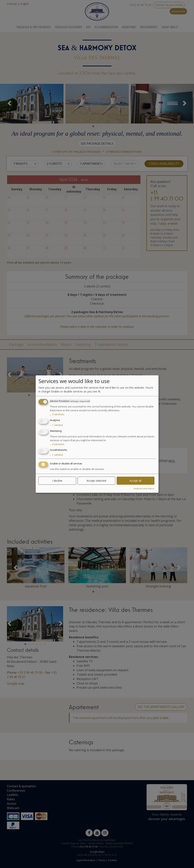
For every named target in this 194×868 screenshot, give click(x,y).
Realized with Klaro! (144, 488)
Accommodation (106, 27)
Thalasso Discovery (68, 27)
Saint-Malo (170, 27)
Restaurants (149, 27)
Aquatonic (129, 27)
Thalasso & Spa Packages (33, 27)
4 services (57, 444)
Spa (88, 27)
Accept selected (96, 481)
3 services (57, 414)
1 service (56, 425)
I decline (57, 481)
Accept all (135, 481)
